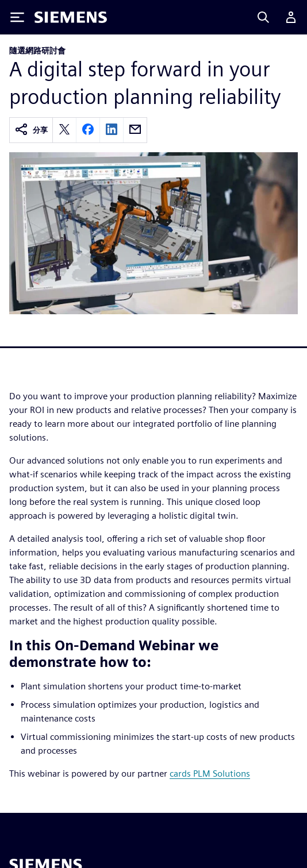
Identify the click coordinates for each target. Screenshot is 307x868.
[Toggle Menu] (17, 17)
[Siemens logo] (71, 17)
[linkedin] (112, 130)
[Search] (263, 17)
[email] (135, 130)
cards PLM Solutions (210, 774)
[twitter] (64, 130)
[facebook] (88, 130)
